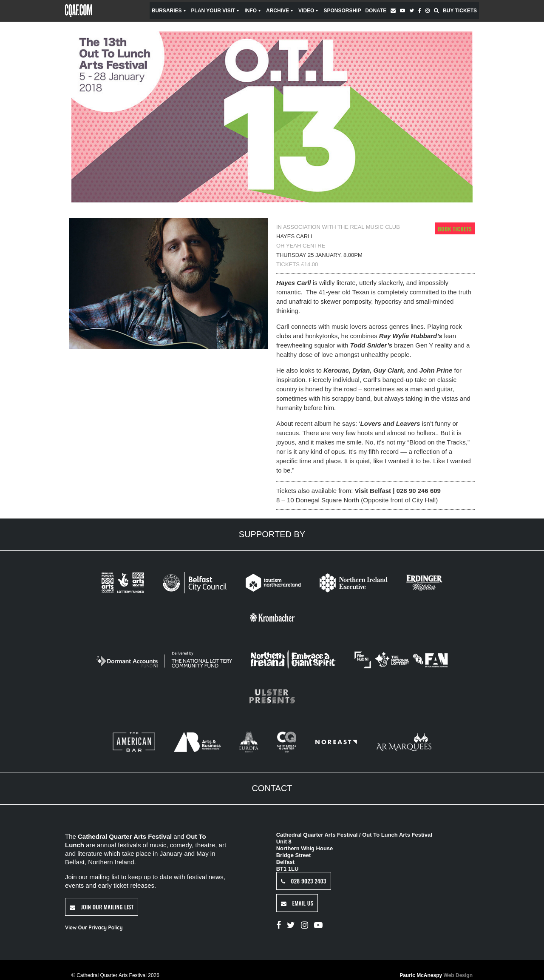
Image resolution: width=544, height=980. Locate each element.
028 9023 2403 (304, 881)
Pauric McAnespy (436, 975)
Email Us (297, 903)
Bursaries (169, 11)
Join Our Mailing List (102, 907)
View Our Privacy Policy (94, 927)
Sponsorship (342, 11)
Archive (280, 11)
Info (253, 11)
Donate (376, 11)
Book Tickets (455, 229)
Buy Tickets (460, 11)
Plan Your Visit (216, 11)
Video (309, 11)
